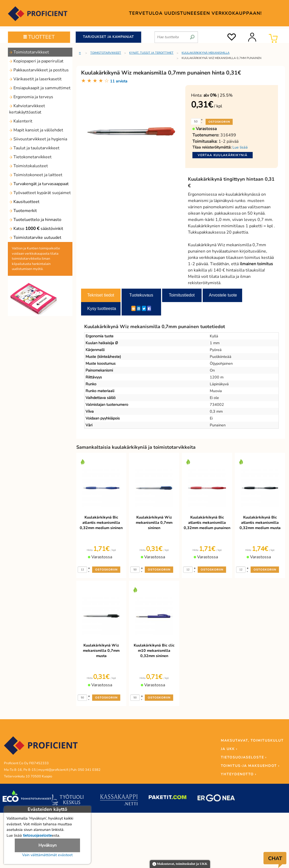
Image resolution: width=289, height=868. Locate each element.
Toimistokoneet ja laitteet (36, 175)
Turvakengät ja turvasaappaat (39, 184)
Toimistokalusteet (29, 166)
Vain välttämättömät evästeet (47, 855)
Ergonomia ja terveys (31, 97)
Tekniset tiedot (101, 295)
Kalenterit (21, 121)
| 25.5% (218, 95)
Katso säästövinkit (36, 229)
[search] (192, 35)
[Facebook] (149, 308)
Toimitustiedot (182, 295)
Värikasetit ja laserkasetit (35, 79)
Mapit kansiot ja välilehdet (36, 130)
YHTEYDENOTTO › (239, 774)
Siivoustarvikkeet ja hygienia (38, 139)
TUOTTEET (39, 37)
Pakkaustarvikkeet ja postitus (39, 70)
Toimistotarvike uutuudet (35, 238)
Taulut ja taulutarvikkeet (34, 148)
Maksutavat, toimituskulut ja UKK (180, 864)
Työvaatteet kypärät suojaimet (40, 193)
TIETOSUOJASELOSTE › (244, 757)
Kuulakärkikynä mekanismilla (206, 53)
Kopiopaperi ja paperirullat (36, 61)
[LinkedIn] (139, 308)
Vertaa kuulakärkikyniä (223, 155)
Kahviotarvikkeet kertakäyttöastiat (27, 109)
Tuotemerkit (23, 211)
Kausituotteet (24, 202)
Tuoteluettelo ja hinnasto (35, 220)
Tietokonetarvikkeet (30, 157)
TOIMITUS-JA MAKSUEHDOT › (250, 766)
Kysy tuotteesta (102, 309)
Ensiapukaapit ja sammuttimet (40, 88)
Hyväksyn (48, 845)
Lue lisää (240, 147)
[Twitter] (144, 308)
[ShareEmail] (133, 308)
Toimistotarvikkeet (29, 52)
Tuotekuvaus (141, 295)
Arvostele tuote (223, 295)
